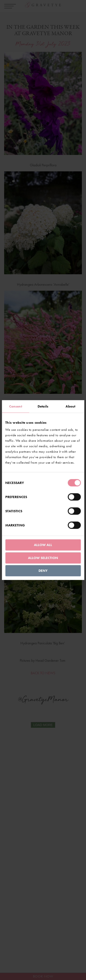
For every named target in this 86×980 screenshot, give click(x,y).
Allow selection (43, 558)
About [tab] (70, 406)
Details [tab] (43, 406)
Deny (43, 571)
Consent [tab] (16, 406)
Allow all (43, 545)
